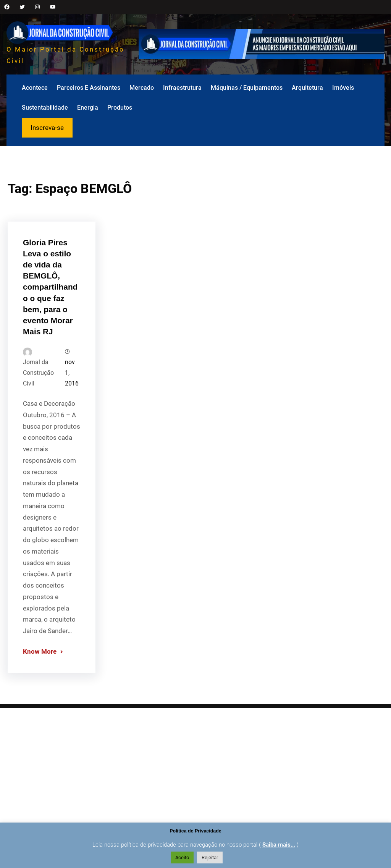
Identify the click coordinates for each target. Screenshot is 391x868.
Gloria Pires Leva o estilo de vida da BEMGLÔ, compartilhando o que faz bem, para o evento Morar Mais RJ (50, 324)
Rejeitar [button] (210, 857)
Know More (40, 688)
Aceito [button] (182, 857)
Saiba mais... (279, 845)
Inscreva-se (47, 128)
